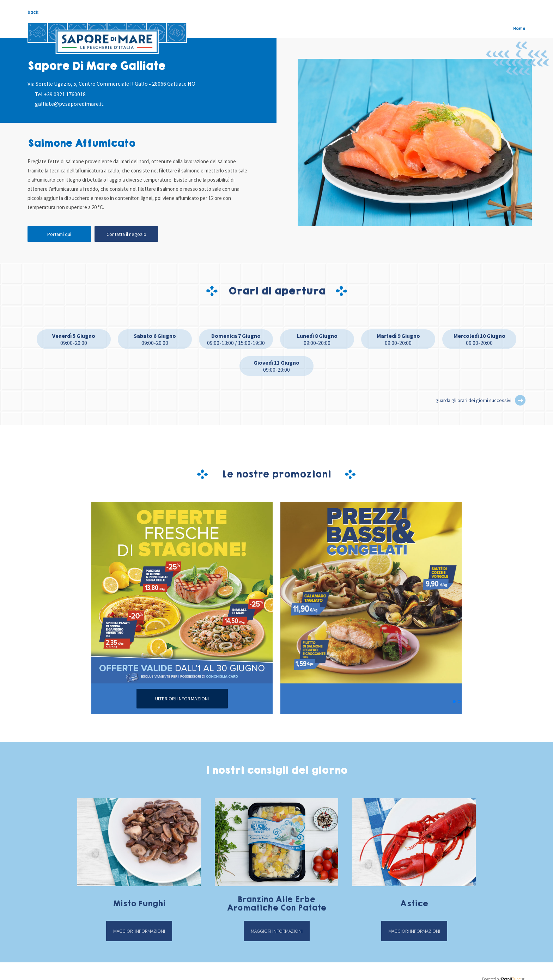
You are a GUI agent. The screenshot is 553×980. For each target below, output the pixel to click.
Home (519, 29)
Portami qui (59, 234)
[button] (520, 400)
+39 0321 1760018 (65, 94)
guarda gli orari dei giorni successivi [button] (473, 400)
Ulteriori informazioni (182, 699)
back (33, 12)
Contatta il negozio (126, 234)
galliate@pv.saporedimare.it (69, 104)
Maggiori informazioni (139, 931)
